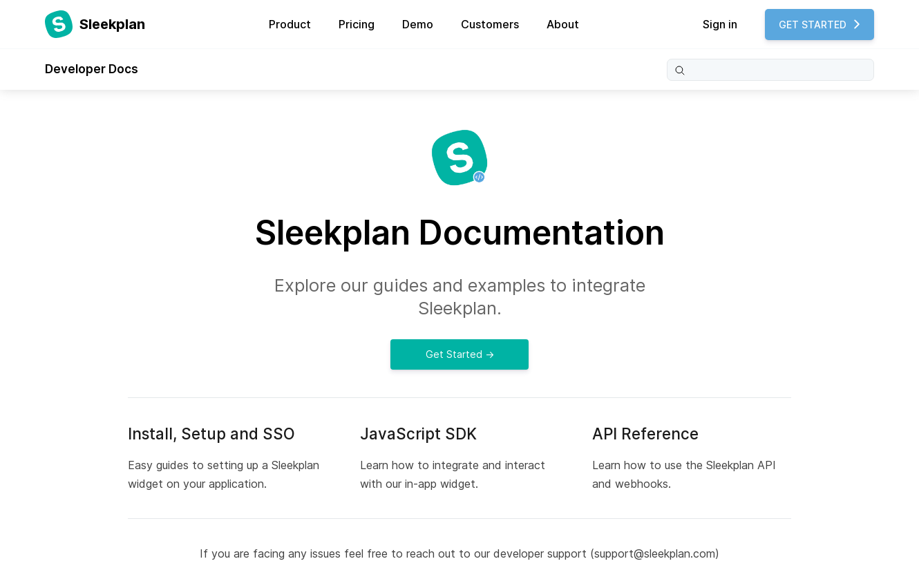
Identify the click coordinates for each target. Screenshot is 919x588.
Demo (418, 24)
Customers (490, 24)
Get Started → (460, 354)
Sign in (720, 24)
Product (290, 24)
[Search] (770, 70)
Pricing (357, 24)
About (563, 24)
